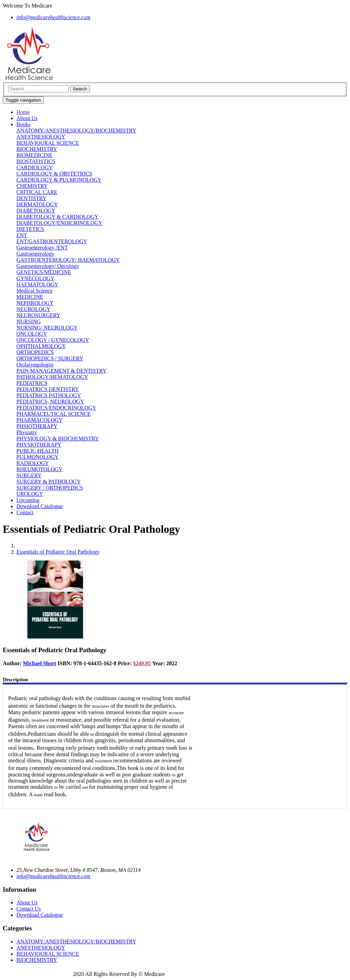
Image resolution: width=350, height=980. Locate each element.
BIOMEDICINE (35, 155)
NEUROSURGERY (38, 315)
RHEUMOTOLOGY (39, 469)
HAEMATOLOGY (37, 285)
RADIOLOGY (33, 463)
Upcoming (28, 500)
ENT (22, 235)
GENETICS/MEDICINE (44, 272)
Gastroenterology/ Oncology (48, 266)
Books (23, 124)
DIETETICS (30, 229)
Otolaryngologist (35, 365)
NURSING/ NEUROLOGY (47, 328)
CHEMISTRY (32, 186)
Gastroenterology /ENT (42, 248)
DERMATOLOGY (37, 204)
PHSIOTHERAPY (37, 426)
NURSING (29, 321)
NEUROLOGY (33, 309)
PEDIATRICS (32, 383)
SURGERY (29, 475)
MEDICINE (30, 297)
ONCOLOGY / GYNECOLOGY (53, 340)
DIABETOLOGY (36, 211)
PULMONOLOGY (38, 457)
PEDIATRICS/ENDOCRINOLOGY (56, 408)
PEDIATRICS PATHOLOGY (49, 395)
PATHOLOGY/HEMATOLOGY (52, 377)
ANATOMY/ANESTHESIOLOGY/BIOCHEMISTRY (76, 131)
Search (80, 89)
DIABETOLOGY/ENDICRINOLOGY (59, 223)
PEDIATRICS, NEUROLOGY (50, 402)
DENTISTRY (31, 198)
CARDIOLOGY (35, 167)
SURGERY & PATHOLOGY (49, 482)
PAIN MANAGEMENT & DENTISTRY (62, 371)
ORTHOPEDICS (35, 352)
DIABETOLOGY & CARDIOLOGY (57, 217)
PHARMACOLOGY (39, 420)
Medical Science (35, 291)
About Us (27, 118)
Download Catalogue (40, 506)
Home (23, 112)
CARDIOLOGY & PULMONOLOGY (59, 180)
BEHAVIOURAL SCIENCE (48, 143)
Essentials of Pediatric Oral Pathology (58, 552)
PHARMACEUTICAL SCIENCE (54, 414)
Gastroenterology (35, 254)
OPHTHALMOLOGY (41, 346)
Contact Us (29, 909)
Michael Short (39, 663)
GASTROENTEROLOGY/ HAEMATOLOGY (68, 260)
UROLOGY (30, 494)
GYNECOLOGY (35, 278)
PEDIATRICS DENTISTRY (48, 389)
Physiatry (27, 432)
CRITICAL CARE (37, 192)
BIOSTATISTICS (36, 161)
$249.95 (142, 663)
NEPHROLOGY (35, 303)
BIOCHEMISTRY (37, 149)
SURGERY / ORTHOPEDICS (50, 488)
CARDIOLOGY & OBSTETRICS (54, 174)
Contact (25, 512)
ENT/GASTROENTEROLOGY (52, 241)
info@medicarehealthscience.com (53, 876)
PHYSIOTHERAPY (39, 445)
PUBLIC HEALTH (37, 451)
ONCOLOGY (32, 334)
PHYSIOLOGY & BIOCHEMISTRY (58, 439)
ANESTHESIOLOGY (41, 137)
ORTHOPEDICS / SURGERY (50, 358)
